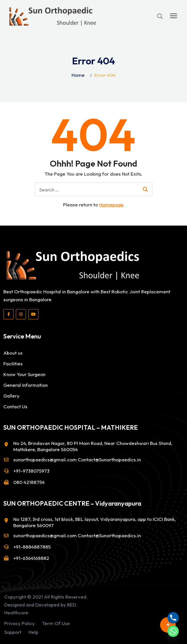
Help (34, 632)
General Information (26, 385)
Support (13, 632)
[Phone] (173, 618)
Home (78, 75)
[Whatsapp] (173, 631)
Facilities (13, 364)
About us (13, 353)
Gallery (11, 396)
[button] (174, 16)
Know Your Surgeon (24, 374)
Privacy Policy (20, 623)
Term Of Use (56, 623)
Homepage (111, 205)
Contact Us (15, 406)
